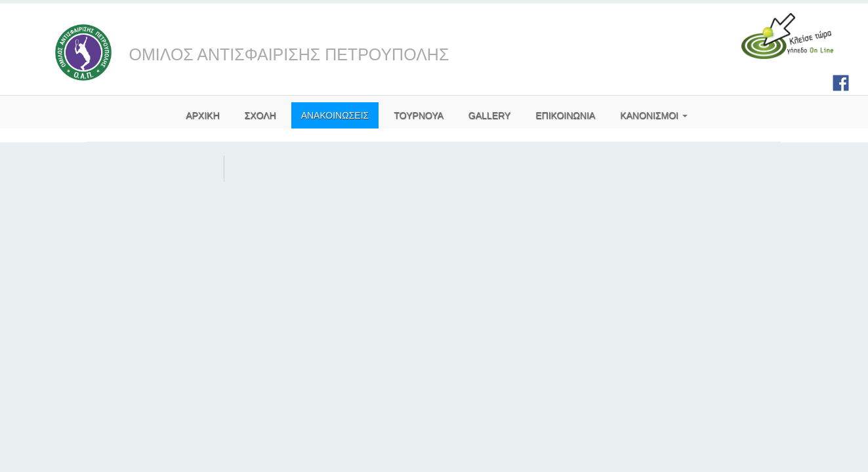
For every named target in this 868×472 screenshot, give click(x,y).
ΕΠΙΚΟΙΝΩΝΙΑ (565, 115)
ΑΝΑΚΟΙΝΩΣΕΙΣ (335, 115)
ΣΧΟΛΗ (260, 115)
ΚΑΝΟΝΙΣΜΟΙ (654, 115)
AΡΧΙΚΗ (202, 115)
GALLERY (489, 115)
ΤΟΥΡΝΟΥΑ (419, 115)
